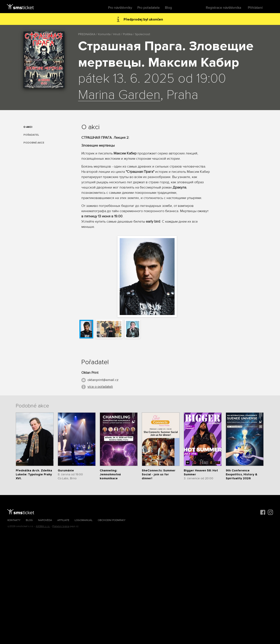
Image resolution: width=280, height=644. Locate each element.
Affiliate (63, 520)
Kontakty (14, 520)
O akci (28, 127)
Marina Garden (119, 95)
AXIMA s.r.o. (43, 526)
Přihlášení (255, 8)
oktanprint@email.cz (103, 380)
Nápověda (45, 520)
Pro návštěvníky (120, 8)
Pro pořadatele (149, 8)
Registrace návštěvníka (223, 8)
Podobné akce (34, 143)
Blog (168, 8)
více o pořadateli (100, 387)
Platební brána (61, 526)
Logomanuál (84, 520)
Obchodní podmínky (112, 520)
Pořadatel (31, 135)
